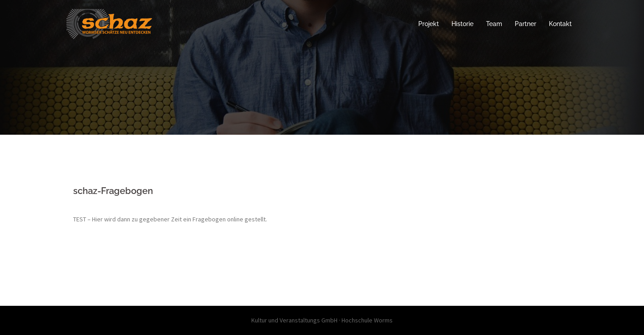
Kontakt (560, 24)
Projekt (429, 24)
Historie (462, 24)
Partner (526, 24)
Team (494, 24)
